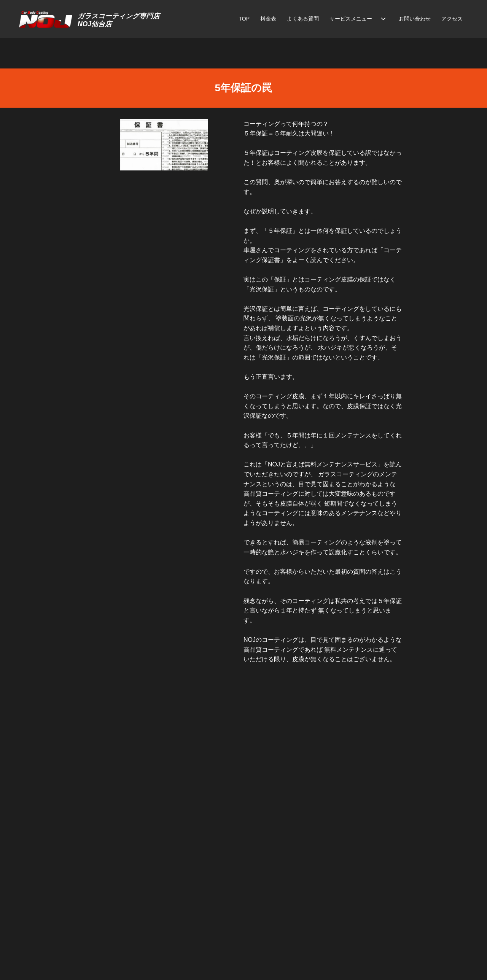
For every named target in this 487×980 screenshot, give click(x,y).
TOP (244, 19)
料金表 (268, 19)
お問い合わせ (415, 19)
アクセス (452, 19)
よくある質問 (303, 19)
